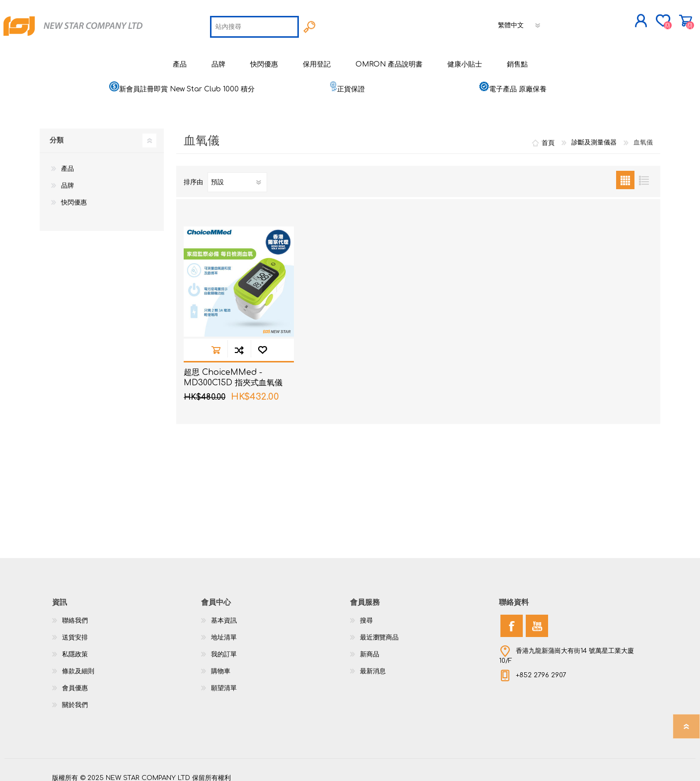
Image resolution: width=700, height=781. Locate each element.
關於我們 (75, 698)
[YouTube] (537, 618)
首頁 (548, 135)
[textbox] (255, 23)
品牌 (68, 178)
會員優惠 (75, 681)
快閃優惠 (74, 195)
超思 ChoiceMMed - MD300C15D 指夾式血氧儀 (233, 370)
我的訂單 (224, 647)
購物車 (657, 17)
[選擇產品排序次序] (237, 175)
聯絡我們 (75, 613)
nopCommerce (623, 761)
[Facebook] (512, 618)
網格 (625, 173)
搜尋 (366, 613)
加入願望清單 (262, 342)
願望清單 (224, 681)
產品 (68, 161)
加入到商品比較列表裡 (239, 342)
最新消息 (373, 664)
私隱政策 (75, 647)
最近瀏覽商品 (379, 630)
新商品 (370, 647)
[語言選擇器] (520, 21)
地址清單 (224, 630)
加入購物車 (216, 342)
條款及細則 (78, 664)
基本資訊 (224, 613)
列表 (644, 173)
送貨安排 (75, 630)
